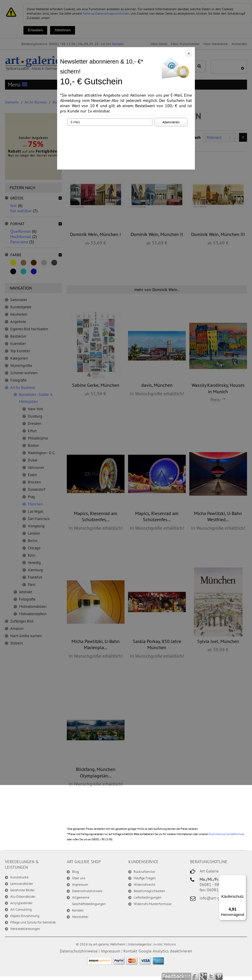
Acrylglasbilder (21, 903)
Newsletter (80, 917)
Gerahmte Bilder (22, 890)
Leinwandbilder (22, 884)
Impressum (80, 884)
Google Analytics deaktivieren (165, 951)
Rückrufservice (217, 834)
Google (204, 976)
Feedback (177, 976)
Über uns (79, 878)
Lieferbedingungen (148, 897)
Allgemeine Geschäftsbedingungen (89, 901)
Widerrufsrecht (144, 884)
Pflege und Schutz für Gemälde (33, 922)
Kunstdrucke (19, 877)
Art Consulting (21, 909)
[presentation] (127, 138)
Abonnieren (171, 122)
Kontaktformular (235, 834)
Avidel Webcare (165, 944)
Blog (75, 872)
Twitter (211, 976)
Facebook (196, 976)
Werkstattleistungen (25, 929)
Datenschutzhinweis (87, 891)
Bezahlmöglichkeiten (149, 891)
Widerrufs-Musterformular (153, 904)
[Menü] (243, 878)
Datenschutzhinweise (79, 951)
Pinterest (219, 976)
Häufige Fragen (145, 878)
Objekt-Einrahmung (25, 916)
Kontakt (78, 910)
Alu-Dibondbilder (23, 896)
